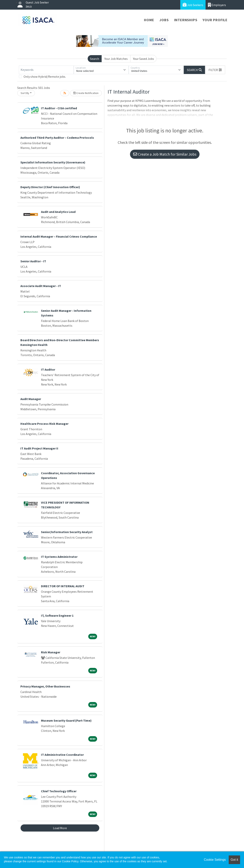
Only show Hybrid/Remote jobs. (45, 77)
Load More (60, 828)
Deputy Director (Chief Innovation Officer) (50, 187)
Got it (234, 860)
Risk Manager (51, 652)
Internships (186, 20)
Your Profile (215, 20)
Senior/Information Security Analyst (67, 532)
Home (149, 20)
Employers (217, 5)
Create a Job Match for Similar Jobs (165, 154)
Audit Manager (31, 399)
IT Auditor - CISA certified (59, 108)
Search (95, 59)
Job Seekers (193, 5)
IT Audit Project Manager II (39, 448)
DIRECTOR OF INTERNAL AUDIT (63, 586)
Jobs (164, 20)
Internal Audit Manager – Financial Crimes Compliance (59, 236)
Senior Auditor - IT (33, 261)
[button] (215, 70)
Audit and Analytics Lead (58, 212)
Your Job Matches (116, 59)
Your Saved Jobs (143, 59)
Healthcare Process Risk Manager (44, 424)
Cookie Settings (215, 860)
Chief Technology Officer (59, 791)
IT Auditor (48, 369)
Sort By (25, 93)
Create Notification (86, 93)
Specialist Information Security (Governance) (53, 162)
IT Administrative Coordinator (62, 755)
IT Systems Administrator (59, 557)
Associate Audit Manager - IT (41, 286)
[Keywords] (46, 70)
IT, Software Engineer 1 (57, 615)
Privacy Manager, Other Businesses (45, 686)
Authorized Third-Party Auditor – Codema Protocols (57, 138)
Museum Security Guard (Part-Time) (66, 720)
